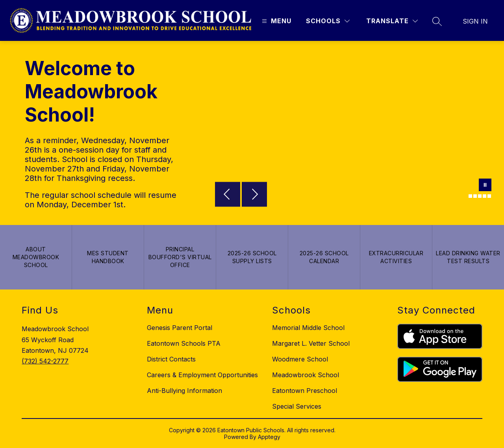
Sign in (475, 21)
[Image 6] (489, 196)
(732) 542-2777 (45, 361)
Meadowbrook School (306, 375)
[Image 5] (485, 196)
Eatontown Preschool (305, 391)
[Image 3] (475, 196)
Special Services (297, 406)
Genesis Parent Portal (180, 328)
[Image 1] (466, 196)
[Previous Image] (228, 195)
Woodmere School (300, 359)
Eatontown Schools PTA (184, 343)
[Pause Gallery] (485, 186)
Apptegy (269, 437)
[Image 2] (470, 196)
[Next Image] (254, 195)
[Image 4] (480, 196)
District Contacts (171, 359)
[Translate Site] (392, 21)
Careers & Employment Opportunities (202, 375)
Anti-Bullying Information (184, 391)
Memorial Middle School (308, 328)
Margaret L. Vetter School (311, 343)
